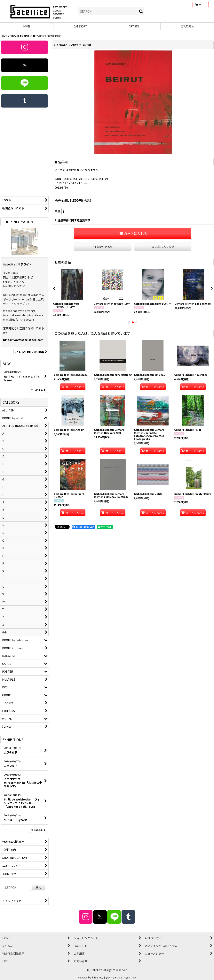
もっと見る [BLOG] (38, 390)
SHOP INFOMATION (31, 352)
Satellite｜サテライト (17, 264)
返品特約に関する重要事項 (72, 220)
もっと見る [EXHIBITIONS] (38, 830)
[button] (163, 247)
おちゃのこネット (101, 977)
